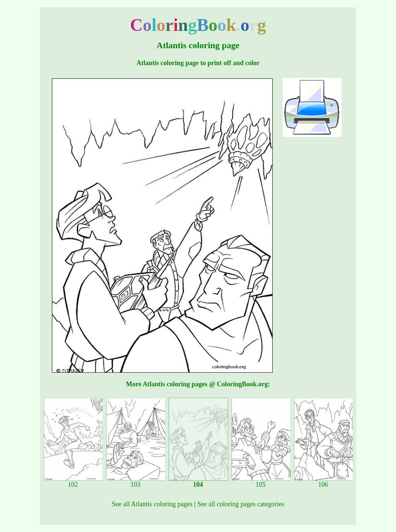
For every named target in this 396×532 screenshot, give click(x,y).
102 (73, 482)
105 (261, 482)
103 (136, 482)
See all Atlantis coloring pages (152, 504)
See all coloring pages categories (241, 504)
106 (323, 482)
